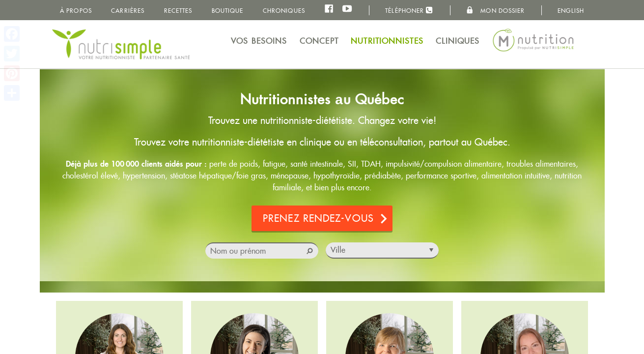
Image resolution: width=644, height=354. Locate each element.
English (571, 11)
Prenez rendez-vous (318, 219)
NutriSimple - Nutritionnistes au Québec (121, 44)
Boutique (228, 11)
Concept (319, 41)
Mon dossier (495, 10)
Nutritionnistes (387, 41)
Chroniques (284, 11)
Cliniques (458, 41)
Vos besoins (259, 41)
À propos (76, 11)
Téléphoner (409, 10)
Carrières (128, 11)
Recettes (178, 11)
